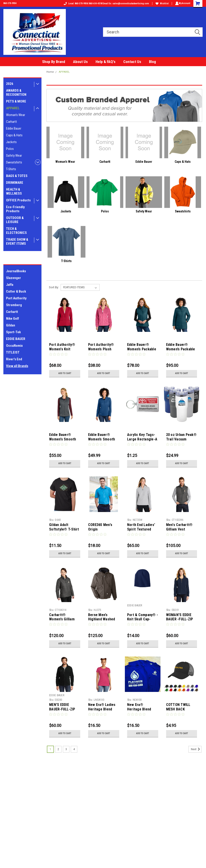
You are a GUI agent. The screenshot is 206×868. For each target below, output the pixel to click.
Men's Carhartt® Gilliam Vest (179, 527)
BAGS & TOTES (17, 176)
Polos (10, 149)
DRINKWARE (15, 183)
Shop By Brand (54, 62)
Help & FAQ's (105, 62)
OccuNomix (14, 346)
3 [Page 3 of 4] (66, 750)
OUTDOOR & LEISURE (15, 220)
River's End (14, 359)
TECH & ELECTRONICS (16, 231)
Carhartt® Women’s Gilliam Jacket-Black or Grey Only (62, 621)
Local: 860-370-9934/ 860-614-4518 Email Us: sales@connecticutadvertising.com (105, 3)
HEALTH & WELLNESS (14, 191)
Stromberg (14, 305)
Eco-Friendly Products (15, 209)
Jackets (11, 142)
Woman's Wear (16, 115)
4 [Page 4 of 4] (74, 750)
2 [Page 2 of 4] (58, 750)
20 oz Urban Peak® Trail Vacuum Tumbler (181, 439)
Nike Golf (13, 319)
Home (50, 72)
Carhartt (11, 122)
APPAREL (13, 108)
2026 (10, 84)
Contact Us (132, 62)
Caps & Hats (14, 135)
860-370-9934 (10, 3)
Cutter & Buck (16, 291)
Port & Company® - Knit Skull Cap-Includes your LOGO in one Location (142, 621)
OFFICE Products (18, 200)
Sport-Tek (13, 332)
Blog (152, 62)
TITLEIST (13, 352)
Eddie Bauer (14, 128)
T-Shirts (11, 169)
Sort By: (54, 287)
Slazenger (14, 278)
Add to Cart (65, 373)
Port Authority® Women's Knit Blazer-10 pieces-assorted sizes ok (63, 351)
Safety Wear (14, 156)
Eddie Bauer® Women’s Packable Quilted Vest (141, 349)
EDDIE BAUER (16, 339)
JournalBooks (16, 271)
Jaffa (10, 285)
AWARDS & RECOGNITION (16, 93)
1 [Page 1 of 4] (50, 750)
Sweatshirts (14, 162)
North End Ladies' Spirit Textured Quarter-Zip (141, 529)
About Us (80, 62)
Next (196, 750)
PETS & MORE (16, 101)
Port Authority (16, 298)
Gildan (11, 325)
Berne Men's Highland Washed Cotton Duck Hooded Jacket (101, 621)
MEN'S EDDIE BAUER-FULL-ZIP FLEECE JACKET (62, 709)
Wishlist (161, 3)
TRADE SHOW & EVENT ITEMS (17, 242)
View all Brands (17, 366)
